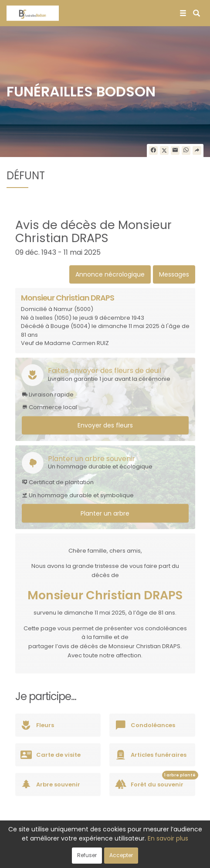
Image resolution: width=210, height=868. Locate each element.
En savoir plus (168, 838)
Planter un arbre (105, 513)
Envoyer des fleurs (105, 425)
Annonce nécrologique (110, 274)
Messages (174, 274)
